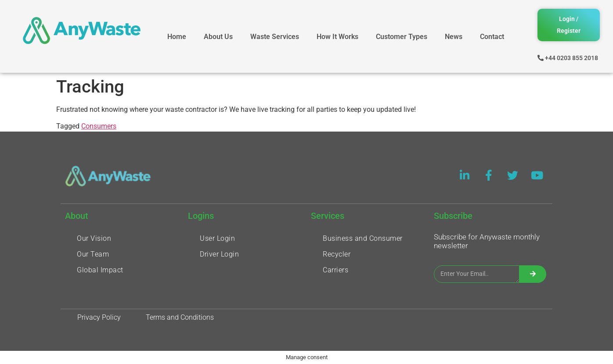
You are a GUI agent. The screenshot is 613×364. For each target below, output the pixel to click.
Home (177, 37)
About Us (218, 37)
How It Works (337, 37)
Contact (492, 37)
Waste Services (275, 37)
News (454, 37)
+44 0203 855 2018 (572, 58)
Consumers (99, 126)
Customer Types (402, 37)
